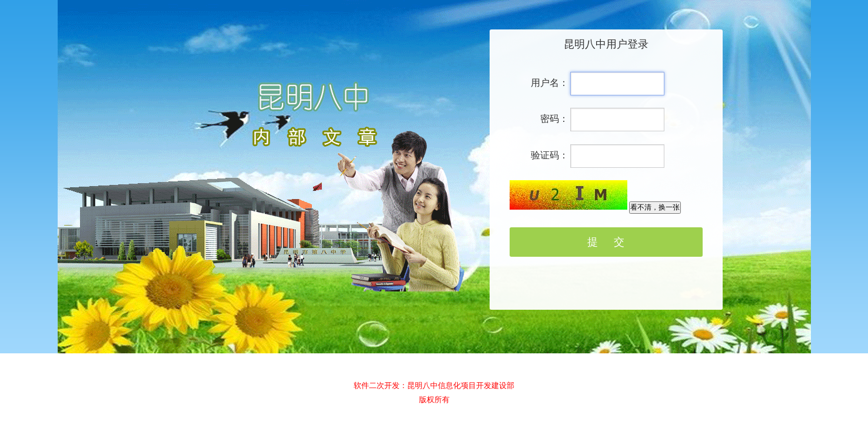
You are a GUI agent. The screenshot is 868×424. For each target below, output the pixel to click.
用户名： (550, 83)
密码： (554, 119)
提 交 (606, 242)
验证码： (550, 155)
